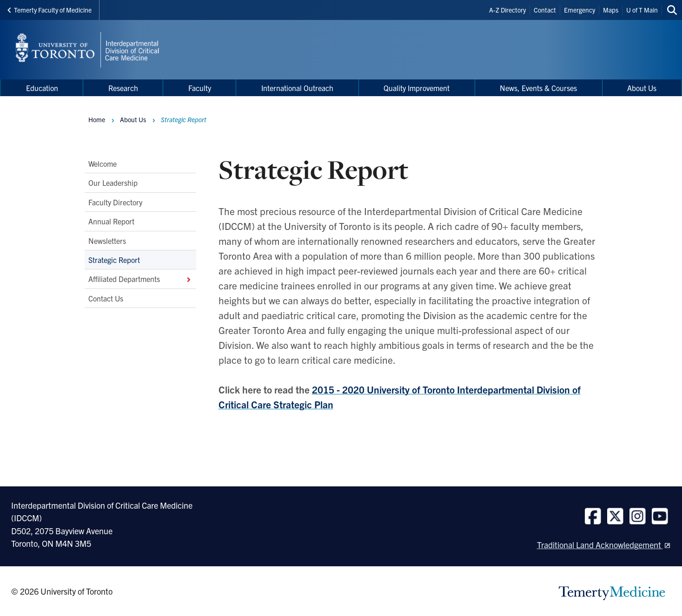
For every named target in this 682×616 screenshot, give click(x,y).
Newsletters (107, 241)
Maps (611, 10)
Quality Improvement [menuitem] (417, 88)
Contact (545, 10)
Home (97, 119)
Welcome (103, 164)
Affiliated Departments (140, 279)
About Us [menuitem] (642, 88)
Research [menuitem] (123, 88)
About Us (133, 119)
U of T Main (642, 10)
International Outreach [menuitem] (297, 88)
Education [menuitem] (42, 88)
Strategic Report (114, 260)
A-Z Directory (507, 10)
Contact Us (106, 298)
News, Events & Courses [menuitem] (538, 88)
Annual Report (111, 221)
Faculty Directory (115, 202)
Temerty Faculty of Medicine (50, 10)
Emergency (579, 10)
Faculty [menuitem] (200, 88)
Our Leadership (113, 183)
